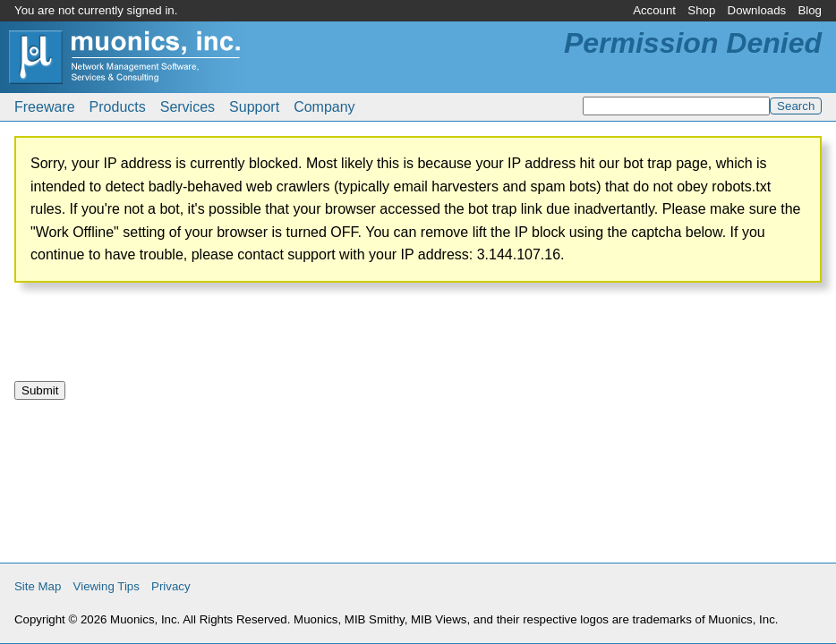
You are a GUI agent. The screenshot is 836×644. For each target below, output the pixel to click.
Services (188, 107)
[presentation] (150, 339)
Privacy (171, 586)
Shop (701, 10)
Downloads (757, 10)
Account (654, 10)
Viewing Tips (107, 586)
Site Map (38, 586)
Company (324, 107)
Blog (810, 10)
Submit (40, 390)
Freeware (45, 107)
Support (254, 107)
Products (118, 107)
